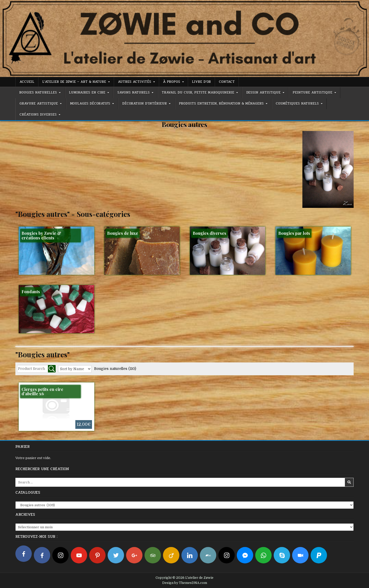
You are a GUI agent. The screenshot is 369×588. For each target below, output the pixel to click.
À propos (172, 82)
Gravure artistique (39, 104)
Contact (227, 82)
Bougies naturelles (38, 93)
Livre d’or (201, 82)
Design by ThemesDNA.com (185, 583)
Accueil (27, 82)
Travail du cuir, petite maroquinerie (198, 93)
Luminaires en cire (87, 93)
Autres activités (135, 82)
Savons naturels (134, 93)
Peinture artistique (312, 93)
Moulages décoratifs (90, 104)
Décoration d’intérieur (145, 104)
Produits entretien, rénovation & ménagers (221, 104)
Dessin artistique (263, 93)
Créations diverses (38, 115)
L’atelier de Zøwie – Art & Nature (74, 82)
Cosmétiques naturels (297, 104)
